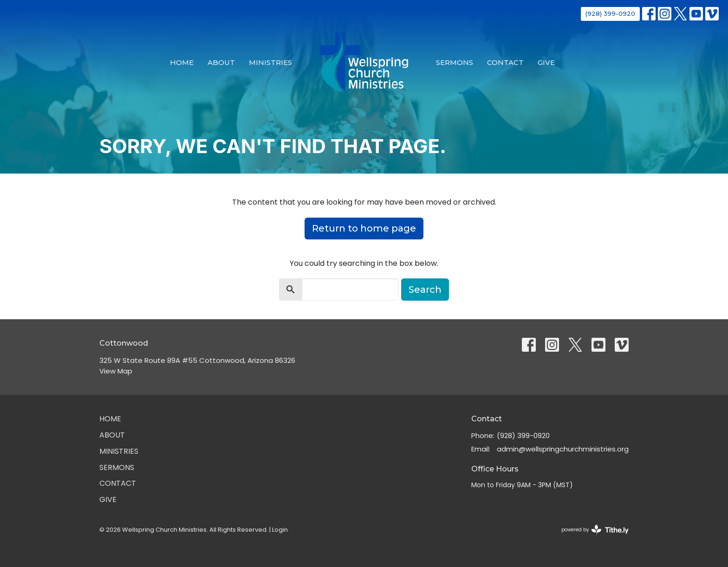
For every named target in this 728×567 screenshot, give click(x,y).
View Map (116, 371)
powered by (595, 530)
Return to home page (364, 228)
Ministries (270, 62)
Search (425, 290)
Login (280, 530)
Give (546, 62)
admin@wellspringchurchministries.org (563, 449)
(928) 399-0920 (610, 13)
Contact (505, 62)
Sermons (455, 62)
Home (182, 62)
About (221, 62)
